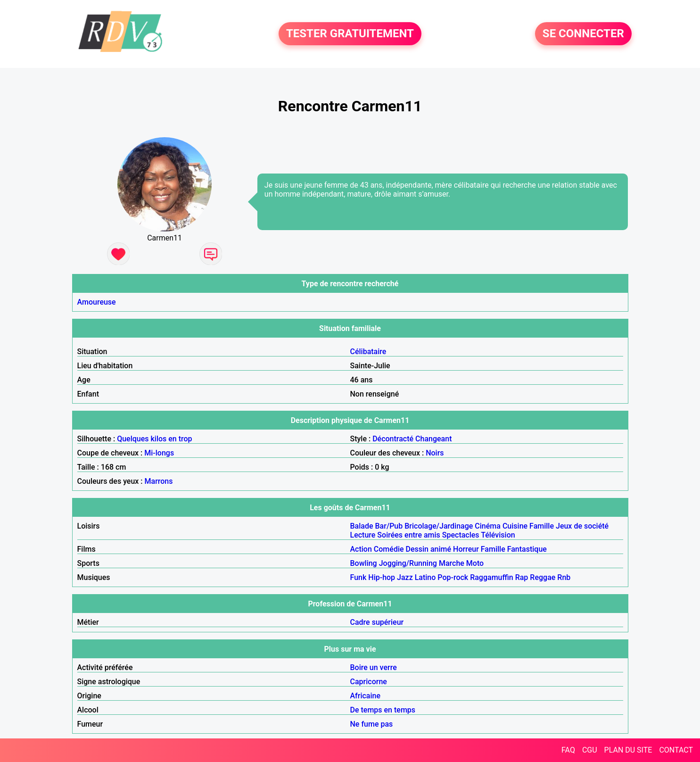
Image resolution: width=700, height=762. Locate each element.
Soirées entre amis (408, 535)
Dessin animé (429, 549)
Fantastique (527, 549)
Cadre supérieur (377, 622)
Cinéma (488, 526)
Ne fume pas (372, 724)
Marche (452, 563)
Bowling (364, 563)
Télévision (498, 535)
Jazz (405, 577)
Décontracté (393, 439)
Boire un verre (374, 667)
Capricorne (369, 682)
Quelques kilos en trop (154, 439)
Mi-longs (159, 453)
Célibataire (368, 352)
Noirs (435, 453)
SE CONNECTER (583, 34)
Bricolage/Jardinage (439, 526)
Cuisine (515, 526)
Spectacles (461, 535)
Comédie (389, 549)
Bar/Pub (389, 526)
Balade (362, 526)
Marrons (159, 481)
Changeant (433, 439)
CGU (590, 750)
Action (361, 549)
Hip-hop (382, 577)
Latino (425, 577)
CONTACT (676, 750)
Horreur (466, 549)
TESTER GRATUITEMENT (350, 34)
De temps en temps (383, 710)
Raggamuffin (492, 577)
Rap (522, 577)
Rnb (564, 577)
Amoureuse (97, 302)
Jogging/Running (408, 563)
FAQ (568, 750)
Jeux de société (582, 526)
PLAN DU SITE (628, 750)
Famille (542, 526)
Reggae (543, 577)
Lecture (363, 535)
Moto (475, 563)
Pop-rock (453, 577)
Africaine (366, 696)
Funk (358, 577)
